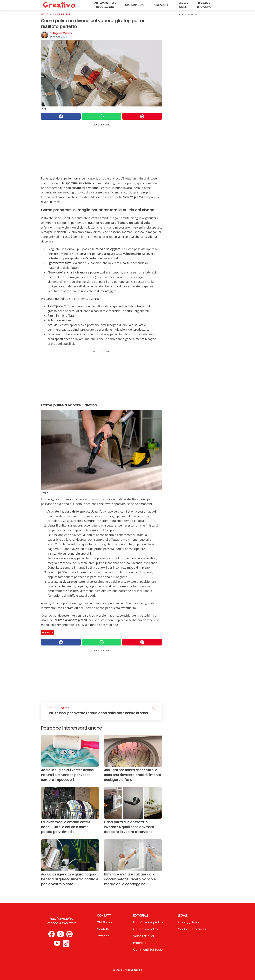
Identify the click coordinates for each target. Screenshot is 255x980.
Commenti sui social (148, 950)
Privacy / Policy (189, 922)
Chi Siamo (104, 922)
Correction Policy (146, 929)
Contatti (103, 929)
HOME (44, 14)
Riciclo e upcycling (204, 5)
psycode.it (104, 936)
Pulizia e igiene (182, 5)
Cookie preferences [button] (192, 929)
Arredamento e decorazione (105, 5)
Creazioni (161, 5)
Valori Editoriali (144, 936)
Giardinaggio (135, 5)
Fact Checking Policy (148, 922)
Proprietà (140, 943)
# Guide (48, 632)
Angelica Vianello (62, 33)
